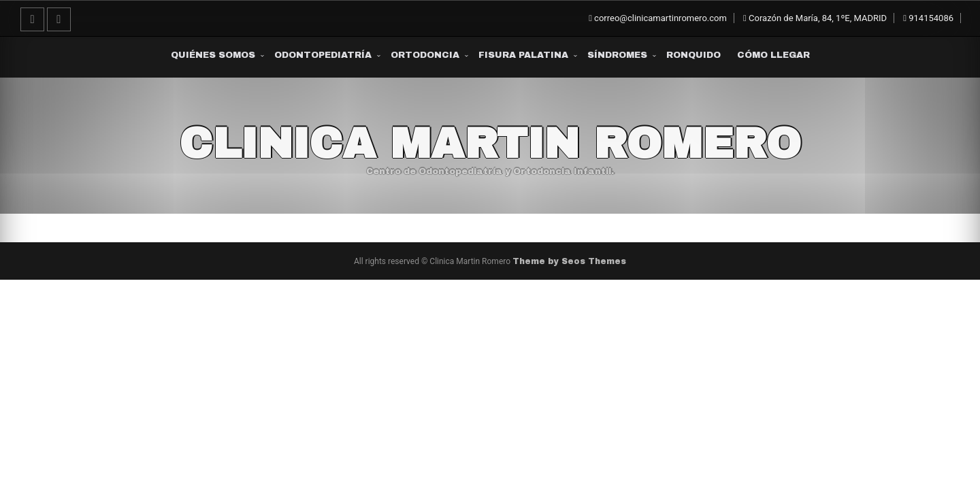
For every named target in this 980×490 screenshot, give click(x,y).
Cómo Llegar (773, 55)
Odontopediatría (323, 55)
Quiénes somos (213, 55)
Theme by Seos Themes (569, 261)
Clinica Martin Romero (490, 144)
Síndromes (617, 55)
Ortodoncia (425, 55)
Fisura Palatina (523, 55)
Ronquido (693, 55)
